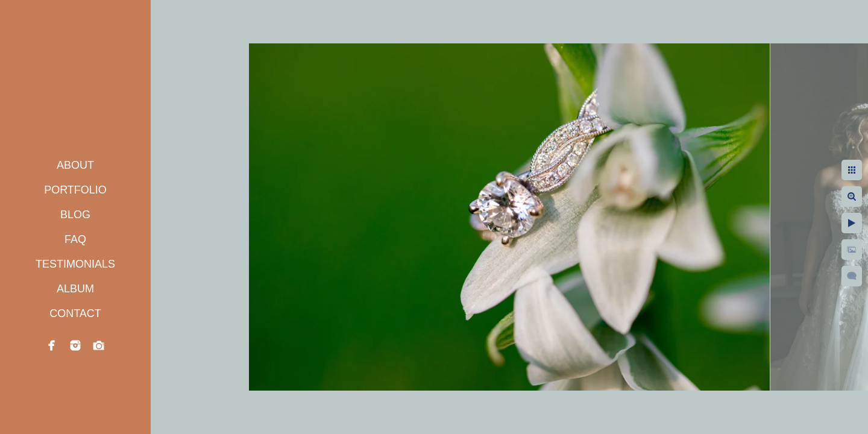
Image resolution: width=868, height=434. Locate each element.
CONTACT (75, 313)
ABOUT (75, 165)
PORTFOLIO (75, 190)
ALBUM (75, 289)
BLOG (75, 215)
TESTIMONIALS (75, 264)
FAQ (75, 239)
